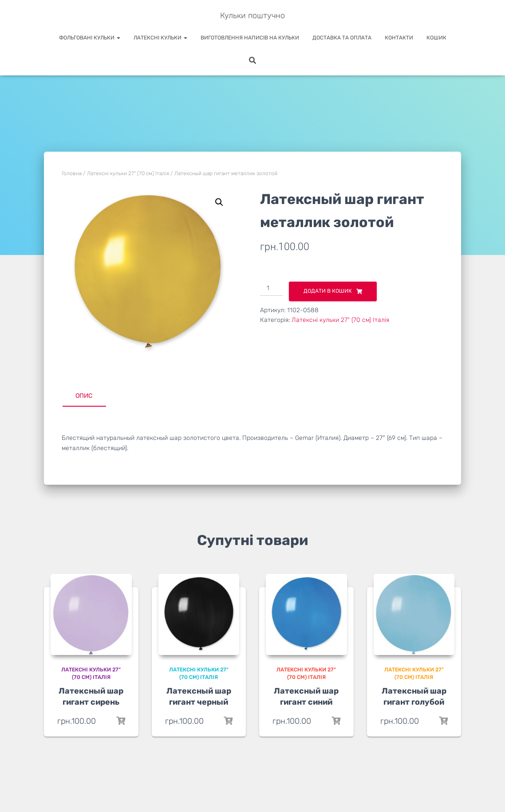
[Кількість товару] (271, 289)
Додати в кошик (328, 291)
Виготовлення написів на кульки (250, 38)
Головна (72, 173)
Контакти (399, 38)
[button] (219, 202)
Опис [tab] (84, 396)
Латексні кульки (160, 38)
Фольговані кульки (90, 38)
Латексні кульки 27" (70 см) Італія (128, 173)
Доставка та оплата (342, 38)
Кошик (436, 38)
